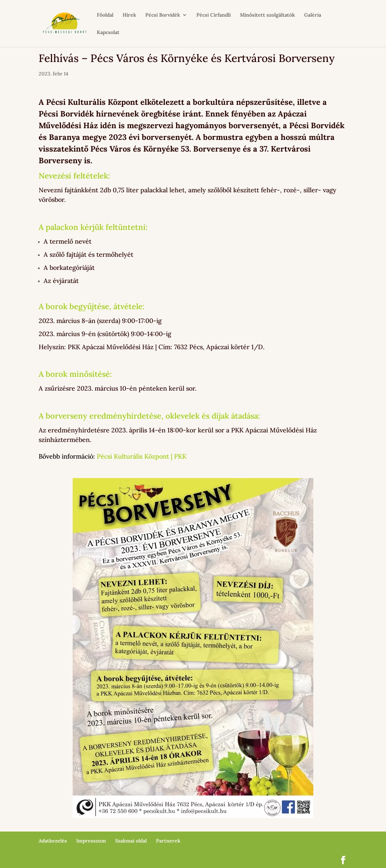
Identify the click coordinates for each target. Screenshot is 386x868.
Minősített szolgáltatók (267, 15)
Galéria (313, 15)
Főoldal (105, 15)
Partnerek (168, 841)
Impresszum (91, 841)
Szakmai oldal (131, 841)
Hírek (129, 15)
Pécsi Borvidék (163, 15)
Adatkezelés (53, 841)
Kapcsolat (108, 33)
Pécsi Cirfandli (214, 15)
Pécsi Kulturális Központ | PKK (142, 456)
